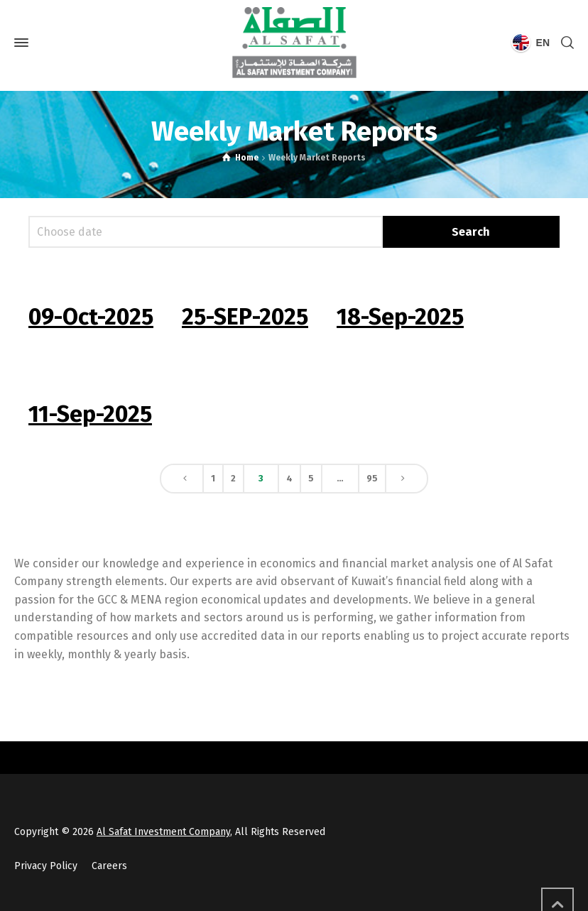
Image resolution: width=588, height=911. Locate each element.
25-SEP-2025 (245, 317)
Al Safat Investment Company (163, 832)
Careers (109, 866)
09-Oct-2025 (91, 317)
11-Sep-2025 (90, 414)
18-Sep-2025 (400, 317)
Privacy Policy (46, 866)
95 (372, 478)
